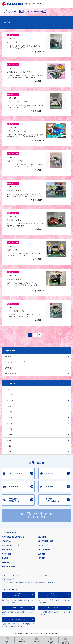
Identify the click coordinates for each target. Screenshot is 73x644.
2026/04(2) (9, 389)
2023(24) (8, 423)
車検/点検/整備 (7, 550)
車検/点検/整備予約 (9, 567)
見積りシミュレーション (53, 595)
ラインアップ (43, 545)
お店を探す (42, 537)
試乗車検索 (6, 562)
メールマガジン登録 (17, 607)
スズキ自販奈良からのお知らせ (13, 537)
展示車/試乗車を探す (46, 541)
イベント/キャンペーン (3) (15, 362)
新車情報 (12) (10, 356)
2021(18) (8, 435)
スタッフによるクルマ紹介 (11, 545)
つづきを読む (36, 52)
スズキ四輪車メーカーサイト (17, 595)
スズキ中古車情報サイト (17, 619)
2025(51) (8, 412)
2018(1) (8, 452)
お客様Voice (6, 541)
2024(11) (8, 418)
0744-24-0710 (36, 517)
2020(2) (8, 440)
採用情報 (41, 558)
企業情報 (41, 554)
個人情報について (8, 579)
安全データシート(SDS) (10, 575)
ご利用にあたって (45, 575)
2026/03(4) (9, 395)
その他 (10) (9, 368)
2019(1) (8, 446)
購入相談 (5, 558)
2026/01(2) (9, 406)
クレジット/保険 (44, 550)
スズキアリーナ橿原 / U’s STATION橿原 (24, 12)
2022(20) (8, 429)
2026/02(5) (9, 400)
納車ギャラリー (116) (13, 373)
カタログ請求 (7, 554)
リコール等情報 (53, 607)
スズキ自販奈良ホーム (10, 533)
